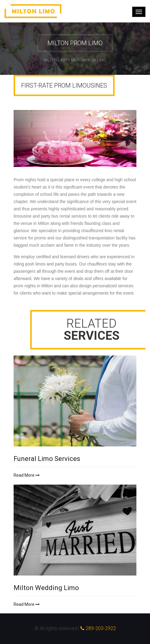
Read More (27, 475)
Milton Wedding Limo (46, 588)
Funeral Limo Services (47, 459)
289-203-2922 (98, 628)
